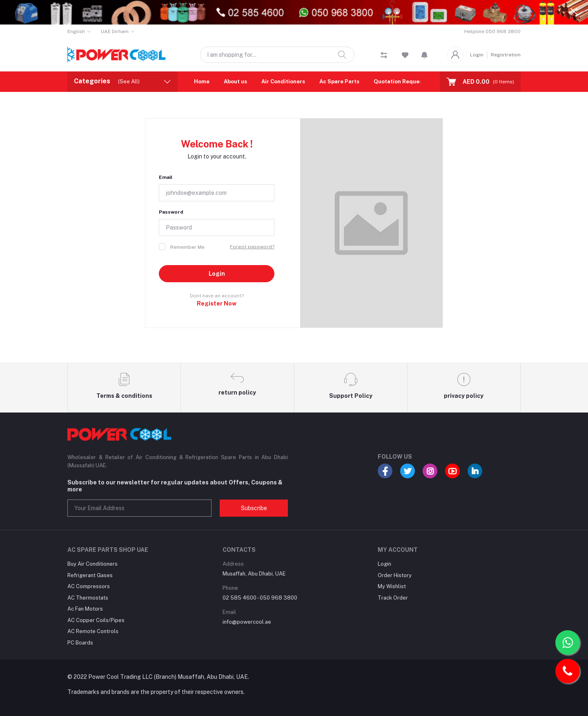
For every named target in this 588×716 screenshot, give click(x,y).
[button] (424, 55)
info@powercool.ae (247, 622)
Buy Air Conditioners (92, 564)
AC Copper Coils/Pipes (96, 620)
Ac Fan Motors (85, 609)
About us (235, 81)
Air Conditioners (283, 81)
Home (202, 81)
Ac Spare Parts (339, 81)
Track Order (393, 598)
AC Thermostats (88, 598)
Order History (395, 575)
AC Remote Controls (93, 631)
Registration (506, 55)
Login (477, 55)
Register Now (217, 303)
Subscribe (254, 508)
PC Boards (80, 643)
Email (166, 177)
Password (171, 212)
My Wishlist (392, 586)
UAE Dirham (115, 31)
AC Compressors (89, 586)
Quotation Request (399, 81)
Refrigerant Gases (90, 575)
